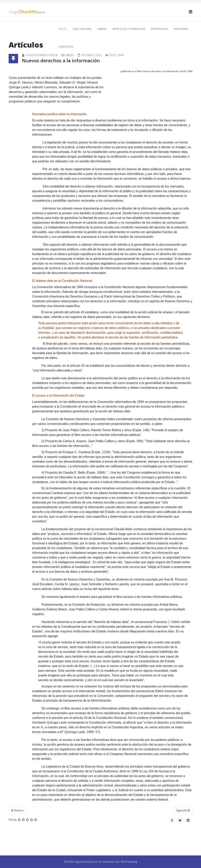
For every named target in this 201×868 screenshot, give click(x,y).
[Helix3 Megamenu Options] (191, 12)
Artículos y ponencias (129, 29)
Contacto (66, 47)
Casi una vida (82, 29)
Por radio (181, 29)
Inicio (63, 29)
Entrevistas (159, 29)
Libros (102, 29)
